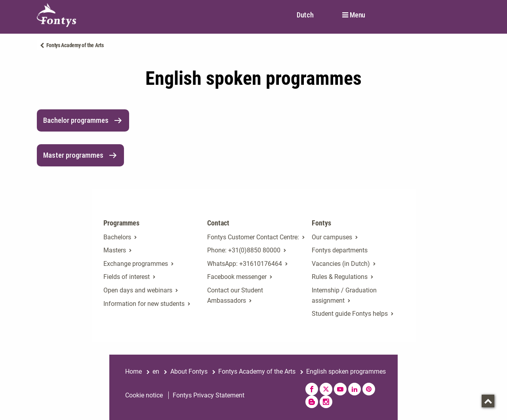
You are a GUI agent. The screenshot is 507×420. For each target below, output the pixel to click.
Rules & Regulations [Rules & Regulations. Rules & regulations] (340, 277)
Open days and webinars (138, 290)
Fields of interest (127, 277)
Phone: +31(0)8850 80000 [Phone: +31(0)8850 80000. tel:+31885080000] (244, 250)
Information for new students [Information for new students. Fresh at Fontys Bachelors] (144, 304)
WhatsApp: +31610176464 (245, 264)
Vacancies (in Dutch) (341, 264)
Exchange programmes (136, 264)
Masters (115, 250)
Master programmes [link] (80, 155)
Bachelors (117, 237)
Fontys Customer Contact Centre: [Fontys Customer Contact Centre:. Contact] (253, 237)
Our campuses (332, 237)
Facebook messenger (237, 277)
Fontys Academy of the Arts (75, 45)
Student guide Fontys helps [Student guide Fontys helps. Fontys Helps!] (350, 314)
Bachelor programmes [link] (83, 120)
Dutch (305, 15)
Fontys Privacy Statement (209, 395)
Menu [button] (357, 15)
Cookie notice (144, 395)
